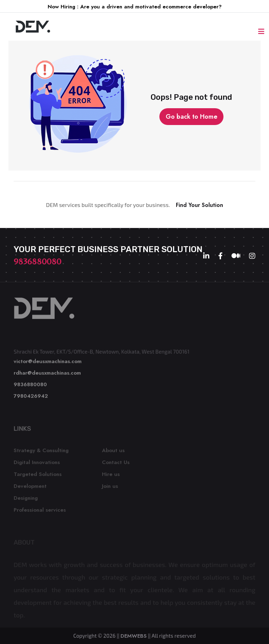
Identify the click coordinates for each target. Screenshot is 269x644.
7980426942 (31, 398)
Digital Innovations (37, 464)
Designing (26, 500)
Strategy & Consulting (41, 452)
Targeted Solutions (38, 476)
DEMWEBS (134, 636)
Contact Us (116, 464)
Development (30, 488)
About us (113, 452)
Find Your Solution (199, 205)
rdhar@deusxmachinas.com (47, 375)
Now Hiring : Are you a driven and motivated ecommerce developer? (135, 7)
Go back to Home (192, 117)
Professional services (40, 512)
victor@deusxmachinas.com (48, 363)
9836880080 (37, 262)
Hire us (111, 476)
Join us (110, 488)
